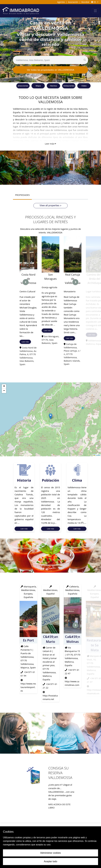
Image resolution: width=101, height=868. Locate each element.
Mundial (85, 2)
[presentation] (26, 282)
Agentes (61, 2)
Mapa (38, 86)
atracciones (23, 86)
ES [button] (94, 2)
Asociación (73, 2)
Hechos (53, 86)
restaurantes (69, 86)
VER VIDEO (50, 745)
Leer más (50, 144)
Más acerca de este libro (59, 806)
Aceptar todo (51, 861)
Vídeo (84, 86)
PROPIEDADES (22, 195)
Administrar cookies (50, 853)
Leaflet (97, 455)
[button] (51, 416)
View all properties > (50, 205)
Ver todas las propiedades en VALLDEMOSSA (50, 70)
